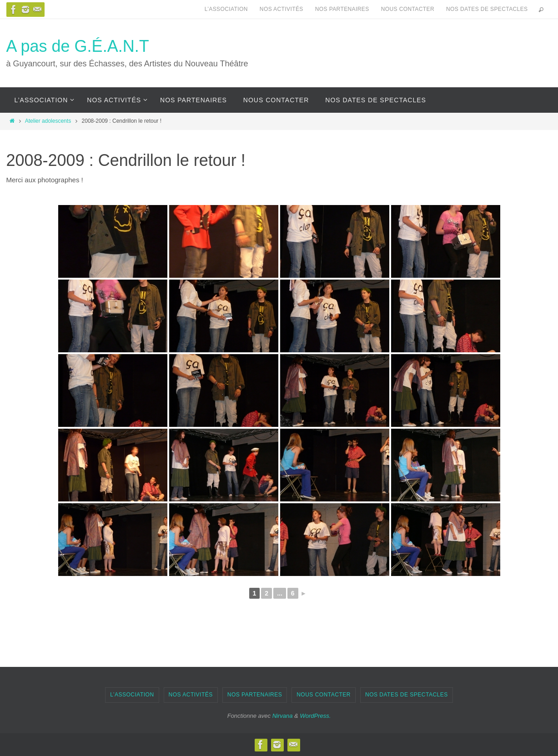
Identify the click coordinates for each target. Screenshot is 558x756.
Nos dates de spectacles (487, 9)
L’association (226, 9)
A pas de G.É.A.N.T (78, 46)
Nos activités (282, 9)
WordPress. (315, 716)
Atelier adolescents (48, 121)
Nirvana (283, 716)
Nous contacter (408, 9)
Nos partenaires (342, 9)
